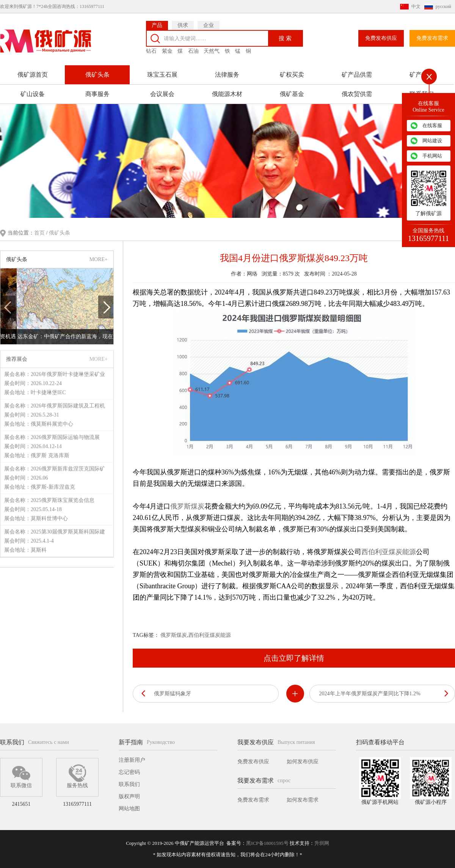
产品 (157, 25)
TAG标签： (146, 635)
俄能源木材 (227, 94)
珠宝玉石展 (162, 75)
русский (443, 6)
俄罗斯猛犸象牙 (173, 694)
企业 (209, 25)
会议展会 (162, 94)
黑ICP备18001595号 (267, 843)
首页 (40, 233)
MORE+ (99, 259)
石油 (193, 51)
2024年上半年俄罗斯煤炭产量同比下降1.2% (370, 694)
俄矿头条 (97, 75)
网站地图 (129, 809)
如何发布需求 (303, 800)
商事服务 (97, 94)
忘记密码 (129, 772)
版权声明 (129, 796)
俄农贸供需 (357, 94)
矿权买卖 (292, 75)
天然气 (212, 51)
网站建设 (432, 141)
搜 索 (285, 38)
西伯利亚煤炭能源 (389, 552)
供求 (183, 25)
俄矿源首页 (33, 75)
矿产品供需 (357, 75)
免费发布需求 (432, 38)
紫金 (167, 51)
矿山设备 (33, 94)
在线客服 (432, 125)
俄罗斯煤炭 (187, 506)
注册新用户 (132, 760)
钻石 (151, 51)
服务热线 (77, 776)
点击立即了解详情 (294, 658)
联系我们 (129, 784)
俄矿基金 (292, 94)
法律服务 (227, 75)
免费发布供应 (381, 38)
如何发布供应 (303, 762)
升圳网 (322, 843)
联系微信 (21, 776)
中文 (416, 6)
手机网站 (432, 156)
